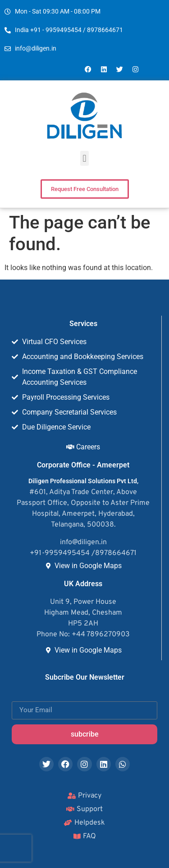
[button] (84, 158)
